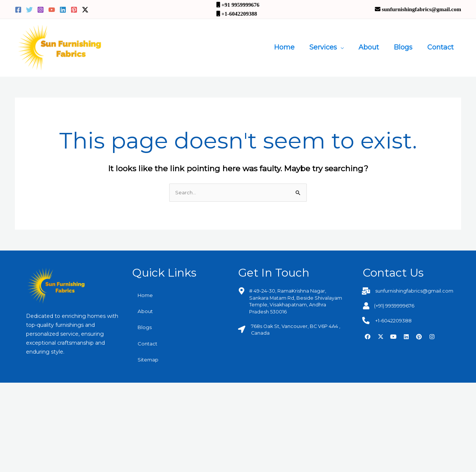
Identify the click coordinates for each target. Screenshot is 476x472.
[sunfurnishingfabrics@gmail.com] (366, 291)
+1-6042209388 (396, 320)
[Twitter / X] (85, 10)
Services (328, 47)
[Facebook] (18, 10)
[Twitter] (29, 10)
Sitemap (149, 361)
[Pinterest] (74, 10)
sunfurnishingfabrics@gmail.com (418, 291)
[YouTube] (52, 10)
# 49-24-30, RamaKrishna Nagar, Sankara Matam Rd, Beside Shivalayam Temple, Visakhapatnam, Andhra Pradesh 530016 (296, 301)
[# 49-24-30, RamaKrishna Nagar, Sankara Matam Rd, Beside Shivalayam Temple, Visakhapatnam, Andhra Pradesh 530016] (242, 291)
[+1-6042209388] (366, 320)
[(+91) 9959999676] (366, 306)
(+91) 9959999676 (397, 306)
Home (291, 47)
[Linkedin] (63, 10)
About (372, 47)
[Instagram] (41, 10)
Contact (441, 47)
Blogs (405, 47)
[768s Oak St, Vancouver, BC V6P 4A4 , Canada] (242, 329)
